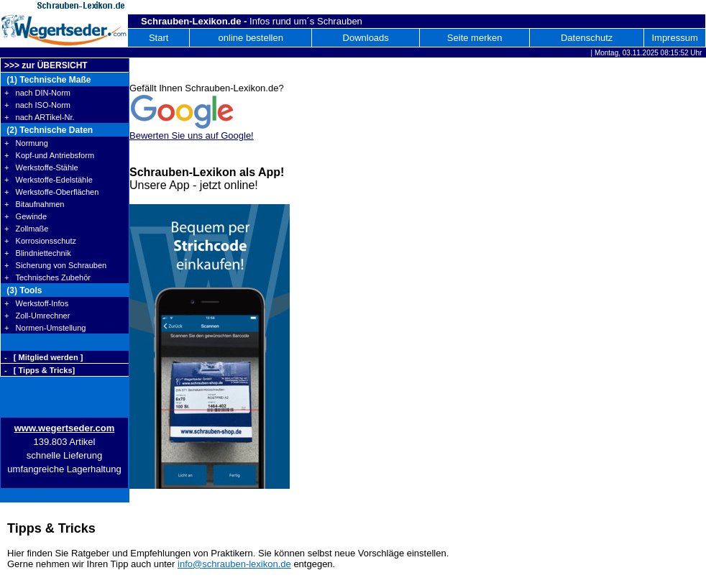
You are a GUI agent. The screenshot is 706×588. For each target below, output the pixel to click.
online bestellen (251, 38)
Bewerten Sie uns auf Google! (192, 135)
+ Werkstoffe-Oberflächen (51, 192)
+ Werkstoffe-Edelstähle (49, 180)
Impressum (674, 38)
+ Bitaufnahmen (34, 204)
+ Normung (26, 143)
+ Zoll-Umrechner (37, 316)
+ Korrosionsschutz (40, 241)
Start (159, 38)
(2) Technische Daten (49, 130)
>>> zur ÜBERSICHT (46, 65)
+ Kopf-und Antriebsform (49, 155)
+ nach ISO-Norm (37, 105)
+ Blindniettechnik (38, 253)
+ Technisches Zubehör (47, 277)
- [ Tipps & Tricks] (40, 370)
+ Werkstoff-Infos (36, 303)
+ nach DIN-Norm (37, 93)
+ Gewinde (26, 216)
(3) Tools (23, 290)
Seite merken (475, 38)
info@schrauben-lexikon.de (234, 564)
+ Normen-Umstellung (45, 328)
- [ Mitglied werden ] (43, 357)
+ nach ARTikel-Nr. (40, 117)
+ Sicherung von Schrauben (55, 265)
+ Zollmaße (26, 229)
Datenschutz (587, 38)
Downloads (366, 38)
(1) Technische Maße (47, 80)
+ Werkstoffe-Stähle (41, 167)
